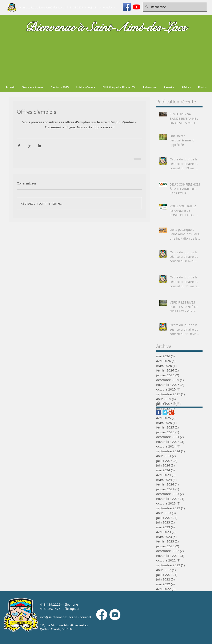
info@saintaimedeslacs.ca (101, 7)
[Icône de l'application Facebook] (127, 7)
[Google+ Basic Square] (171, 412)
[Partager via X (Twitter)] (29, 146)
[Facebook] (102, 615)
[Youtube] (137, 7)
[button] (33, 87)
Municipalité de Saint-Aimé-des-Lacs (41, 7)
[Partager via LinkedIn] (39, 146)
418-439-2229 (75, 7)
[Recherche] (174, 7)
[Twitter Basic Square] (165, 412)
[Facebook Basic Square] (159, 412)
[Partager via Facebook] (19, 146)
